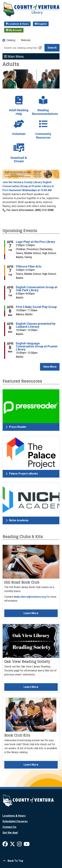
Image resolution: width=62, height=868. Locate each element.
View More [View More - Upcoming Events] (50, 367)
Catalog (11, 40)
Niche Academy (17, 520)
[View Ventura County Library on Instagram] (20, 845)
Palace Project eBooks (22, 474)
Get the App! (10, 833)
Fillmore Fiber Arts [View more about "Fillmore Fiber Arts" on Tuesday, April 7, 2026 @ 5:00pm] (29, 267)
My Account (14, 30)
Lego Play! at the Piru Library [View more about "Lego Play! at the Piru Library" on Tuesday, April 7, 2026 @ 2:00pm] (35, 242)
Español (41, 24)
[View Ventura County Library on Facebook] (5, 845)
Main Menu (14, 56)
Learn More (31, 613)
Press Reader (16, 427)
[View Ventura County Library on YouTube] (27, 845)
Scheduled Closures (15, 821)
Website (26, 40)
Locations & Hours (17, 24)
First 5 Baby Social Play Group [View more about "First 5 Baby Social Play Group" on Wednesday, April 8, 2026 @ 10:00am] (36, 307)
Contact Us (9, 827)
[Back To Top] (31, 861)
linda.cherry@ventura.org (30, 597)
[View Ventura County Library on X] (13, 845)
